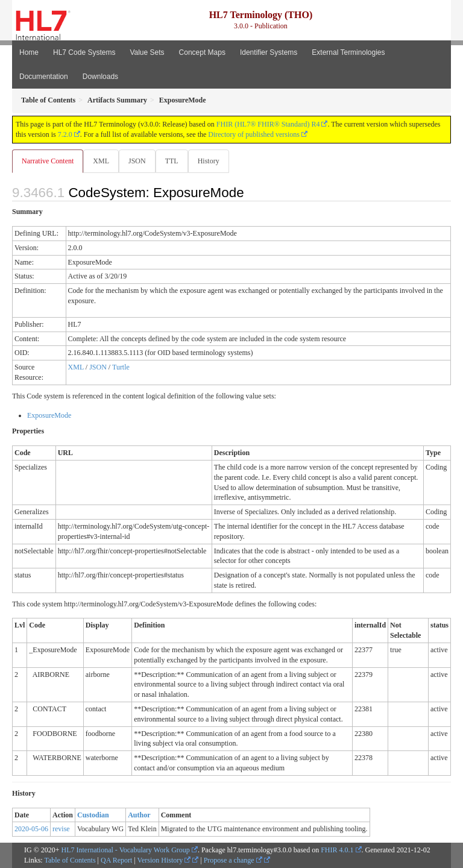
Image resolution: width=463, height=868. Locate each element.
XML (101, 161)
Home (29, 52)
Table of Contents (70, 860)
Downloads (100, 77)
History (209, 161)
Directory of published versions (254, 134)
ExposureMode (49, 415)
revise (61, 829)
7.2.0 (65, 134)
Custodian (93, 815)
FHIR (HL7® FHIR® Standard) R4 (268, 124)
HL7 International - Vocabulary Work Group (126, 850)
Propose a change (233, 860)
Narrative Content (48, 161)
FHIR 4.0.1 (337, 850)
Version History (164, 860)
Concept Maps (202, 52)
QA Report (116, 860)
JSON (137, 161)
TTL (172, 161)
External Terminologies (348, 52)
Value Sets (147, 52)
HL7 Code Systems (84, 52)
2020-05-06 (31, 829)
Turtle (121, 367)
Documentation (44, 77)
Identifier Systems (269, 52)
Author (139, 815)
